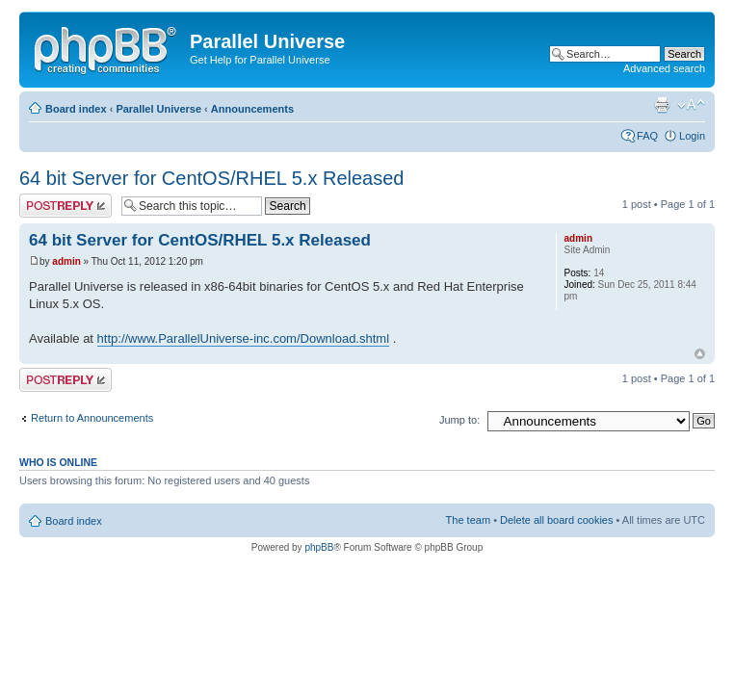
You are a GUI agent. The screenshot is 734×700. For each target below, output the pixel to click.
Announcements (252, 109)
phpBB (319, 547)
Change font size (691, 105)
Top (700, 354)
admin (66, 261)
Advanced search (664, 68)
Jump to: (459, 420)
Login (692, 136)
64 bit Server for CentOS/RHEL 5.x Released (211, 178)
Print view (662, 105)
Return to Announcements (92, 418)
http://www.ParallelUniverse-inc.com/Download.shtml (243, 338)
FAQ (647, 136)
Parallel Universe (158, 109)
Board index (76, 109)
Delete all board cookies (556, 520)
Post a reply (66, 206)
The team (468, 520)
